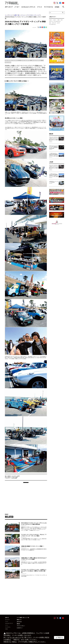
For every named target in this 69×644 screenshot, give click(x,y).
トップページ (9, 15)
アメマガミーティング (33, 15)
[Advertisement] (26, 499)
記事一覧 (17, 15)
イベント (23, 15)
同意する (59, 638)
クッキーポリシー (15, 638)
